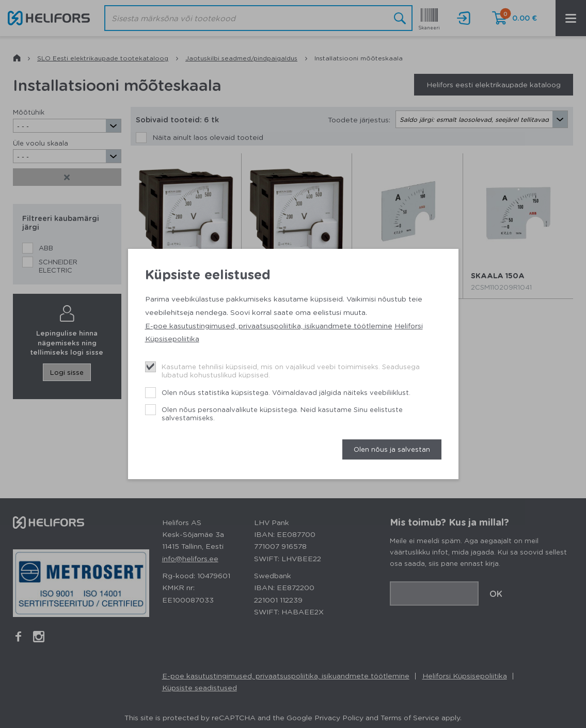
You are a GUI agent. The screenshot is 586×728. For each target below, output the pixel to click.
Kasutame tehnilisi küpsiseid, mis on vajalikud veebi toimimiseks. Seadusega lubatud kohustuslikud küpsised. (291, 370)
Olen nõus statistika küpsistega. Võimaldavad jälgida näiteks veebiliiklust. (286, 392)
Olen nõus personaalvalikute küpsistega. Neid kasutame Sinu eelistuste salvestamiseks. (282, 413)
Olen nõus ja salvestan (392, 449)
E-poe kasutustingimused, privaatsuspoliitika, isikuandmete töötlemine (269, 325)
